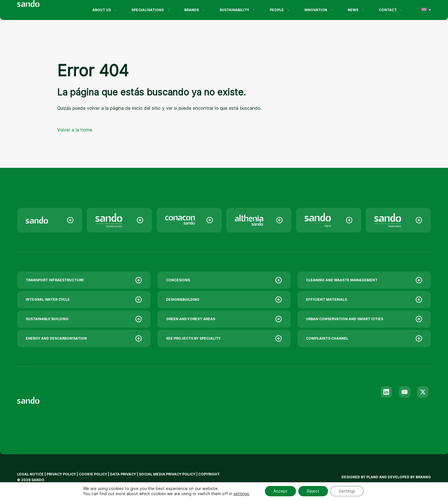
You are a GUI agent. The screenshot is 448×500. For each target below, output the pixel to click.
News (356, 10)
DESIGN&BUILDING (224, 300)
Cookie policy (93, 474)
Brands (194, 10)
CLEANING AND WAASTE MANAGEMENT (364, 280)
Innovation (319, 10)
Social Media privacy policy (167, 474)
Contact (391, 10)
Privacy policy (61, 474)
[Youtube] (405, 392)
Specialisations (150, 10)
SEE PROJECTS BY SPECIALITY (224, 338)
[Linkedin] (386, 392)
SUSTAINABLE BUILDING (84, 319)
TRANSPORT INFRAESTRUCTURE (84, 280)
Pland (372, 477)
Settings (347, 491)
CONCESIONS (224, 280)
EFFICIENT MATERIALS (364, 300)
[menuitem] (424, 10)
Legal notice (30, 474)
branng (423, 477)
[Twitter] (423, 392)
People (280, 10)
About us (104, 10)
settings (241, 494)
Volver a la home (75, 130)
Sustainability (237, 10)
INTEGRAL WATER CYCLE (84, 300)
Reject (313, 491)
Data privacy (123, 474)
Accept (280, 491)
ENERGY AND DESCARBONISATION (84, 338)
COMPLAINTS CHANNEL (364, 338)
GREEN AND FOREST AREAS (224, 319)
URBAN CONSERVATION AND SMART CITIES (364, 319)
